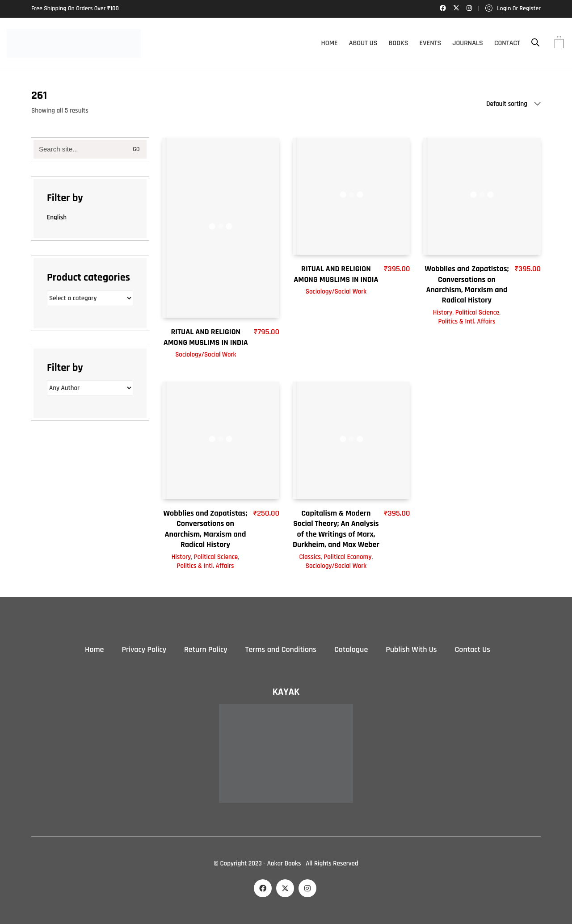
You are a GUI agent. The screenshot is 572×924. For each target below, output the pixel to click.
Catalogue (351, 649)
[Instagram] (307, 888)
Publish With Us (411, 649)
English (57, 217)
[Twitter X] (285, 888)
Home (94, 649)
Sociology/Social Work (206, 355)
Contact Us (473, 649)
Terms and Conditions (281, 649)
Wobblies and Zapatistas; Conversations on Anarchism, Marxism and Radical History (467, 284)
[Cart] (559, 43)
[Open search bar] (535, 43)
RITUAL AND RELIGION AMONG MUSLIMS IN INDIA (206, 337)
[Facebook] (263, 888)
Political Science (477, 313)
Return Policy (206, 649)
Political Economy (347, 557)
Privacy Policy (144, 649)
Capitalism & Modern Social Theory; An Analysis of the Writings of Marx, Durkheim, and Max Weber (336, 529)
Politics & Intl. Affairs (467, 321)
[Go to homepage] (74, 43)
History (443, 313)
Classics (310, 557)
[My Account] (513, 9)
